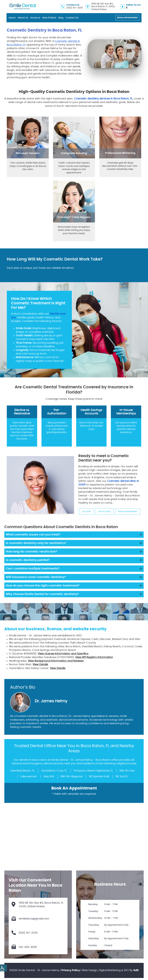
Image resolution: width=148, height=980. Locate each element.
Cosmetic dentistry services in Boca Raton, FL (103, 99)
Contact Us (72, 18)
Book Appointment (127, 18)
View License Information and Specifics (63, 654)
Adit (136, 970)
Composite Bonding (74, 153)
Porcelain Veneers (28, 153)
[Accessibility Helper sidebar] (3, 968)
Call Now (86, 512)
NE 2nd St (122, 777)
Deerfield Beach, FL (23, 771)
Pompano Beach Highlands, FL (93, 771)
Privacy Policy (71, 970)
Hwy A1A (49, 777)
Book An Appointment (128, 512)
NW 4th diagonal (71, 777)
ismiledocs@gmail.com (30, 919)
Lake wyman (29, 777)
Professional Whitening (120, 153)
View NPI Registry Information (94, 657)
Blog (61, 18)
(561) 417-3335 (75, 8)
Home (12, 18)
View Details (40, 665)
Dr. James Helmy (51, 701)
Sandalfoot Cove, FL (54, 771)
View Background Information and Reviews (56, 661)
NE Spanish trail (99, 777)
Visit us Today (104, 512)
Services (35, 18)
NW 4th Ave (127, 771)
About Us (23, 18)
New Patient (49, 18)
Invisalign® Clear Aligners (74, 217)
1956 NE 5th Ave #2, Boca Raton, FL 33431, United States (103, 6)
